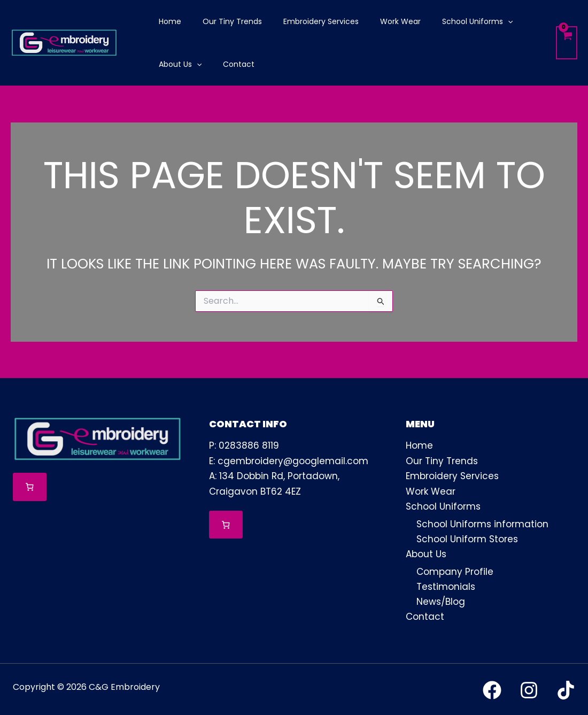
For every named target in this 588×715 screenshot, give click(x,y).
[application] (479, 21)
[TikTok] (566, 688)
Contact (425, 615)
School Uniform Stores (467, 537)
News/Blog (441, 600)
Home (419, 445)
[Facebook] (492, 688)
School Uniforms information (482, 522)
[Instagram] (529, 688)
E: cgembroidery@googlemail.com (289, 460)
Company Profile (455, 570)
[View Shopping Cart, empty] (567, 43)
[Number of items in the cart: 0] (30, 487)
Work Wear (431, 490)
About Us (426, 553)
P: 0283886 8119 (244, 445)
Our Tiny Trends (442, 460)
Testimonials (446, 585)
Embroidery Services (452, 475)
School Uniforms (443, 505)
